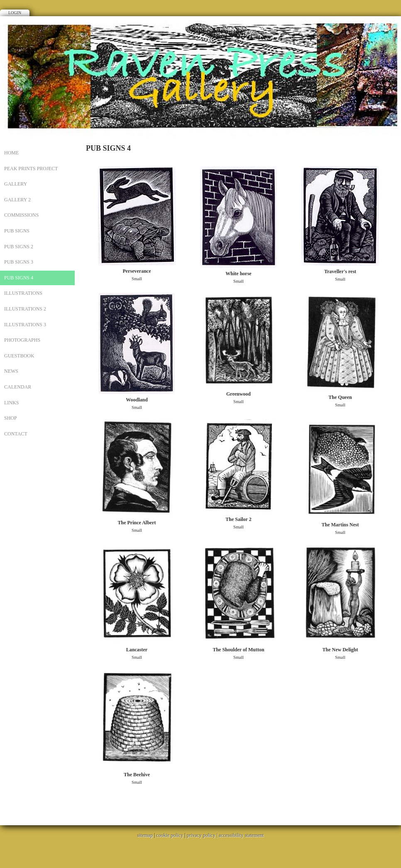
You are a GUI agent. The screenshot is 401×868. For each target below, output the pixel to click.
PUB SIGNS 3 (19, 262)
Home (11, 153)
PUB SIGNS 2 (19, 247)
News (11, 371)
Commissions (21, 215)
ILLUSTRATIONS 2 (25, 309)
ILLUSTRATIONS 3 (25, 325)
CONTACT (16, 434)
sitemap (145, 835)
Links (11, 403)
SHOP (11, 418)
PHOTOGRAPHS (22, 340)
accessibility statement (241, 835)
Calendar (18, 387)
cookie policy (170, 835)
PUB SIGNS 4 (19, 278)
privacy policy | (203, 835)
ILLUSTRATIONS (23, 293)
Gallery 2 (17, 200)
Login (15, 13)
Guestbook (19, 356)
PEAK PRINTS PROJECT (31, 169)
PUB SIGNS (17, 231)
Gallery (16, 184)
